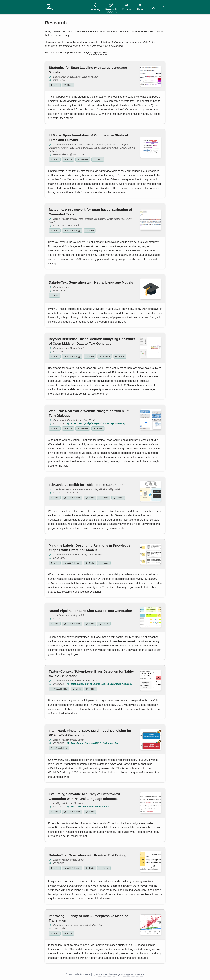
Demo (98, 159)
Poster (120, 356)
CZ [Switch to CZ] (162, 7)
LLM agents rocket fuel (131, 975)
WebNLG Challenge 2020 (63, 773)
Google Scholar (97, 53)
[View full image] (151, 76)
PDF (54, 295)
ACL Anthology (72, 230)
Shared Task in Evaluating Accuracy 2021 (99, 705)
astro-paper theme (104, 975)
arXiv (55, 85)
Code (68, 85)
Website (83, 159)
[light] (153, 7)
